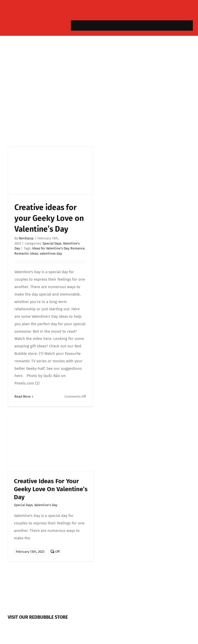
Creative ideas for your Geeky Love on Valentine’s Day (49, 218)
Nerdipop (26, 238)
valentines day (51, 253)
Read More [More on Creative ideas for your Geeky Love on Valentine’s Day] (23, 396)
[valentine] (51, 415)
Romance (77, 248)
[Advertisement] (99, 90)
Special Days (52, 243)
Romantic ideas (26, 253)
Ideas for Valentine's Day (50, 248)
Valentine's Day (46, 505)
